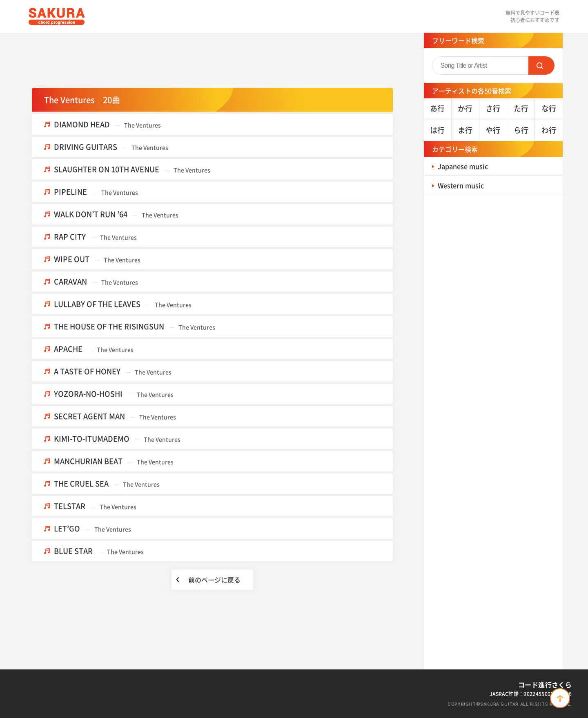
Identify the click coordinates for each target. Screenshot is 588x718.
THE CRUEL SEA (107, 483)
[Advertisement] (212, 59)
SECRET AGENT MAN (115, 416)
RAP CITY (95, 237)
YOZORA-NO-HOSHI (114, 394)
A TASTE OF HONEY (113, 371)
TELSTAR (95, 506)
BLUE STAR (99, 551)
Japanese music (466, 166)
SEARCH (541, 66)
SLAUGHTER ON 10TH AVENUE (132, 169)
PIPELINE (96, 192)
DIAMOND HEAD (107, 124)
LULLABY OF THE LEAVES (123, 304)
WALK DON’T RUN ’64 (116, 214)
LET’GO (92, 528)
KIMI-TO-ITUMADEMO (117, 439)
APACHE (94, 349)
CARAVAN (96, 281)
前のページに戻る (214, 580)
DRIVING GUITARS (111, 147)
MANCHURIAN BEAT (114, 461)
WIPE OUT (97, 259)
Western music (464, 185)
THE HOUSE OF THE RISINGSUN (135, 326)
